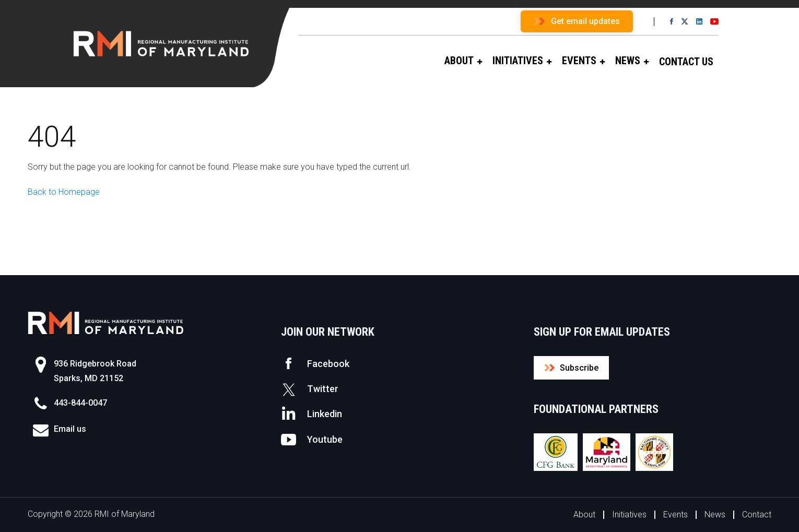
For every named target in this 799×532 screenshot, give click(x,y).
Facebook (315, 364)
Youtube (312, 440)
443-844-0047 (80, 403)
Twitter (310, 389)
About (584, 515)
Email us (70, 429)
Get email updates (585, 21)
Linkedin (312, 414)
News (715, 515)
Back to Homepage (64, 192)
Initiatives (629, 515)
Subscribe (579, 368)
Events (675, 515)
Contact (757, 515)
